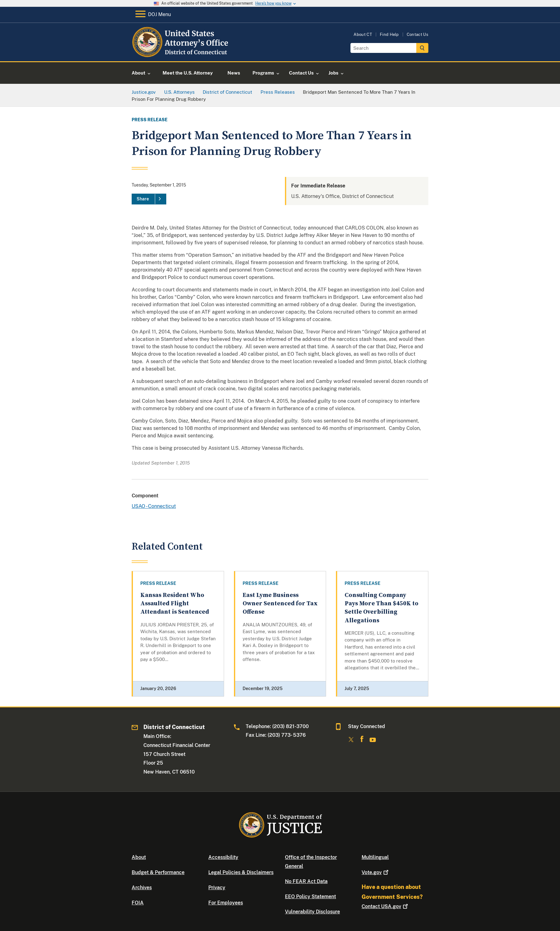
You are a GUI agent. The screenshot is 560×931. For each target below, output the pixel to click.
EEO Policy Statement (310, 897)
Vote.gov (376, 872)
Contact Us (418, 34)
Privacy (217, 888)
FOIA (138, 903)
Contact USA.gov (385, 906)
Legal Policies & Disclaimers (241, 872)
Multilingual (375, 857)
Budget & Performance (158, 872)
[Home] (181, 54)
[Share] (149, 199)
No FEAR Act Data (306, 881)
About (139, 857)
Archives (142, 888)
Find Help (389, 34)
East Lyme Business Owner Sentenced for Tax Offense (280, 604)
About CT (363, 34)
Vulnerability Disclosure (312, 912)
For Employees (226, 903)
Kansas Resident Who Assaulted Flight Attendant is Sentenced (175, 604)
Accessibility (223, 857)
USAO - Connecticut (154, 506)
